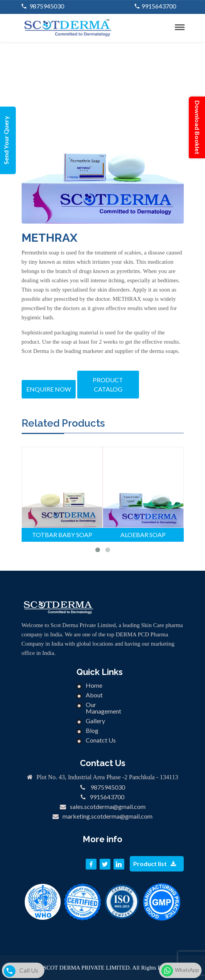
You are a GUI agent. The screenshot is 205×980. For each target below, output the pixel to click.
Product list (155, 864)
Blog (92, 730)
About (94, 695)
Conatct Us (101, 740)
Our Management (103, 708)
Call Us (21, 971)
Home (94, 685)
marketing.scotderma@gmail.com (108, 816)
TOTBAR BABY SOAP (62, 535)
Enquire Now (49, 389)
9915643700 (159, 6)
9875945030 (46, 6)
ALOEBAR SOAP (143, 535)
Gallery (95, 721)
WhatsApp (180, 971)
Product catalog (108, 384)
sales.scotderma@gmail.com (108, 806)
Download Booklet (197, 127)
